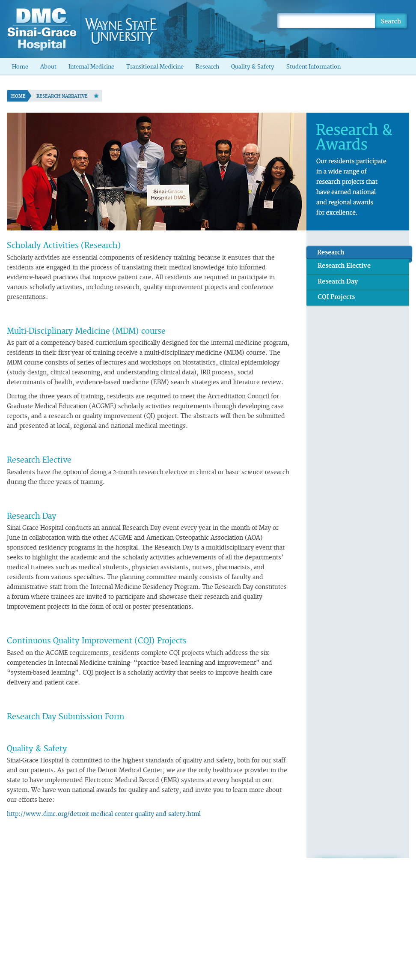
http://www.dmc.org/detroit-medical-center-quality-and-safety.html (104, 814)
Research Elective (344, 266)
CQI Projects (336, 297)
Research (207, 67)
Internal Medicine (91, 67)
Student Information (313, 67)
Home (20, 67)
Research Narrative (62, 96)
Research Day (338, 282)
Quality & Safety (253, 67)
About (48, 67)
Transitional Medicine (155, 67)
